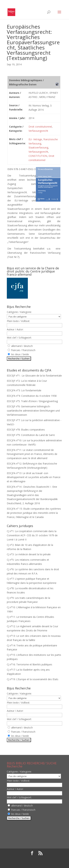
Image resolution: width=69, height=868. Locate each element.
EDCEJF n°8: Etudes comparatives (26, 430)
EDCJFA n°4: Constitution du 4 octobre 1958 (32, 396)
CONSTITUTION (38, 156)
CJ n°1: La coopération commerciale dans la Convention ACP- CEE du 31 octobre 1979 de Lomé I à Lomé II (32, 535)
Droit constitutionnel (40, 127)
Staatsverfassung (38, 147)
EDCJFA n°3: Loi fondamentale (24, 390)
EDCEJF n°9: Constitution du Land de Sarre (31, 435)
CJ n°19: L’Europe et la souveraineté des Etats (33, 679)
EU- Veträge (35, 139)
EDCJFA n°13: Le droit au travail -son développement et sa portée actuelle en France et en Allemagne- (34, 477)
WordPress (34, 863)
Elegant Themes (32, 859)
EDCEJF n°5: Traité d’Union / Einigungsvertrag (32, 401)
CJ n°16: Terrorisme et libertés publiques (30, 664)
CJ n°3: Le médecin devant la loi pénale (29, 554)
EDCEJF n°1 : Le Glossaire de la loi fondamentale (34, 376)
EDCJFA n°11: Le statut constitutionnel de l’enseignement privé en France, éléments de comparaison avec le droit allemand (32, 454)
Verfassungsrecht (38, 131)
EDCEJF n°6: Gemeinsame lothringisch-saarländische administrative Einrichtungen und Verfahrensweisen (33, 411)
